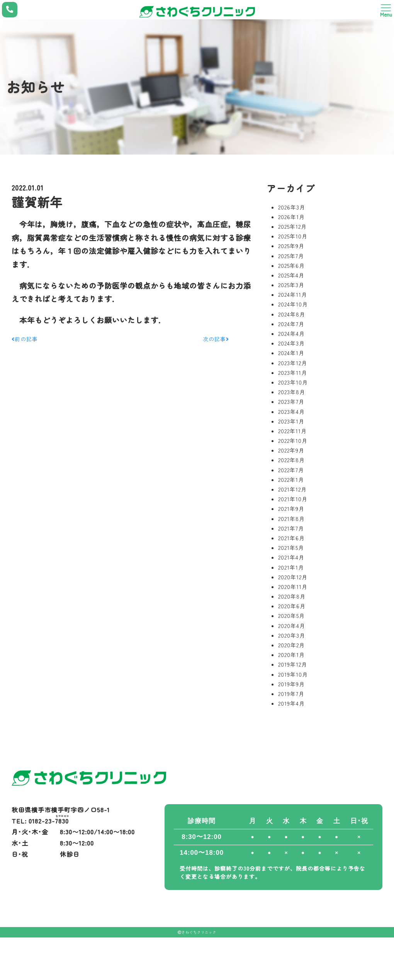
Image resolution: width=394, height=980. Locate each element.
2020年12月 (293, 577)
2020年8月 (292, 596)
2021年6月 (291, 538)
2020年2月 (291, 645)
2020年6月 (292, 606)
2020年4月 (292, 626)
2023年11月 (293, 373)
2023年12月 (293, 363)
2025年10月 (293, 236)
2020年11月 (293, 587)
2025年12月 (292, 226)
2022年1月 (291, 480)
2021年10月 (293, 499)
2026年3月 (292, 207)
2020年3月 (292, 635)
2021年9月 (291, 509)
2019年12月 (293, 664)
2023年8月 (292, 392)
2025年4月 (291, 275)
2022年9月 (291, 450)
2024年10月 (293, 304)
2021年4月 (291, 557)
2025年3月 (291, 285)
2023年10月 (293, 382)
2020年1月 (291, 655)
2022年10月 (293, 441)
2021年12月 (292, 489)
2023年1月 (291, 421)
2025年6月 (291, 265)
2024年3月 (291, 343)
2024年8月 (292, 314)
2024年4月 (291, 333)
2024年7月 (291, 324)
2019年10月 (293, 674)
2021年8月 (291, 519)
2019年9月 (291, 684)
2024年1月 (291, 353)
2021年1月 (291, 567)
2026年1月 (291, 217)
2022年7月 (291, 470)
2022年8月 (291, 460)
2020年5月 (291, 616)
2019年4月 (291, 703)
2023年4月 (291, 412)
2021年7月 (291, 528)
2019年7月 (291, 694)
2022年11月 (292, 431)
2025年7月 (291, 256)
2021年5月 (291, 548)
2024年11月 (293, 294)
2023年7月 (291, 402)
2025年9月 (291, 246)
